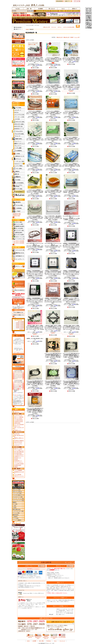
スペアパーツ (17, 445)
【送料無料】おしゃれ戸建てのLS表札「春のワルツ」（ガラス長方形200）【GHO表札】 (71, 59)
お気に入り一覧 (46, 27)
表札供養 (16, 459)
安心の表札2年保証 (18, 453)
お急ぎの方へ (17, 412)
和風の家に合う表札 (17, 215)
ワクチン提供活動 (18, 475)
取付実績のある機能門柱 (19, 441)
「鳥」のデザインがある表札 (19, 243)
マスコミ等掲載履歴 (18, 470)
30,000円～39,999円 (20, 324)
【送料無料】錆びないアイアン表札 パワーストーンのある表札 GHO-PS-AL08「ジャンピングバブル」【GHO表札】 (71, 328)
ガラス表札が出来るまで (19, 455)
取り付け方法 (17, 434)
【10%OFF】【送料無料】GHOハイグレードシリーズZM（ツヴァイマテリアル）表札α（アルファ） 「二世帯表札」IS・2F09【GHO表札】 (35, 273)
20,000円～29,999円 (20, 323)
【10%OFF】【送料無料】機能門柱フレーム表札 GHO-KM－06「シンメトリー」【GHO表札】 (71, 383)
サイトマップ (62, 641)
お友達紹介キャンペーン (19, 456)
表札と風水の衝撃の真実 (19, 452)
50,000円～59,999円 (20, 328)
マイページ (54, 27)
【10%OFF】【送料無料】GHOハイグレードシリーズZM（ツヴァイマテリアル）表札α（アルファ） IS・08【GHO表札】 (71, 273)
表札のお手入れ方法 (18, 442)
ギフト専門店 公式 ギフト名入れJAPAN (62, 636)
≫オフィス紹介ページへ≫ (18, 353)
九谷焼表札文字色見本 (19, 422)
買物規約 (16, 467)
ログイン (60, 27)
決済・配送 (41, 641)
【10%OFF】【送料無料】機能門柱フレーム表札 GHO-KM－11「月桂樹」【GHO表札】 (53, 383)
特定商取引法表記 (18, 465)
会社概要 (34, 641)
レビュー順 (77, 37)
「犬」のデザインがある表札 (19, 241)
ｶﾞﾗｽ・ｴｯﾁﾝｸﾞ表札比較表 (19, 425)
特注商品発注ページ (18, 461)
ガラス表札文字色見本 (19, 420)
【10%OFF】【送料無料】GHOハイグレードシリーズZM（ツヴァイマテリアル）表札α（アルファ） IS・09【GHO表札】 (53, 273)
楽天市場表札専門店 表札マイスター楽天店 (38, 637)
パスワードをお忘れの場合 (69, 27)
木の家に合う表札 (16, 216)
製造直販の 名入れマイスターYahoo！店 (46, 637)
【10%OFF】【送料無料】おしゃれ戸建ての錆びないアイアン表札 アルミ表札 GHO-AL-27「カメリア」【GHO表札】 (35, 60)
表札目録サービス (18, 458)
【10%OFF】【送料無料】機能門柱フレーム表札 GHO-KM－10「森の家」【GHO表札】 (35, 411)
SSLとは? (51, 614)
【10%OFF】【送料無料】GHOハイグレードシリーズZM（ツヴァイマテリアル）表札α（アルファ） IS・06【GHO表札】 (35, 301)
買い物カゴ (49, 641)
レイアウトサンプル (18, 416)
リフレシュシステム (18, 444)
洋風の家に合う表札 (17, 213)
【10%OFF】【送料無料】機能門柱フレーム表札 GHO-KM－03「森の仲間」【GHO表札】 (71, 356)
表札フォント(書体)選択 (19, 417)
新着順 (72, 37)
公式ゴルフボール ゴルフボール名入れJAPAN (54, 637)
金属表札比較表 (17, 423)
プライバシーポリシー (19, 462)
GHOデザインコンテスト (19, 476)
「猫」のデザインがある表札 (19, 242)
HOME (27, 29)
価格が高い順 (66, 37)
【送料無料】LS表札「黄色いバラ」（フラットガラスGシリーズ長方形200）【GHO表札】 (71, 86)
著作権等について (18, 430)
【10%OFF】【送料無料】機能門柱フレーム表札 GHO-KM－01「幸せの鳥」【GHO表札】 (53, 356)
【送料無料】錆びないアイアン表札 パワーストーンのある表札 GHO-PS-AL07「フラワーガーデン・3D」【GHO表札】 (35, 328)
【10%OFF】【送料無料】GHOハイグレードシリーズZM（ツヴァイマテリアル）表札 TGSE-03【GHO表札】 (53, 301)
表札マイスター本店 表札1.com (30, 636)
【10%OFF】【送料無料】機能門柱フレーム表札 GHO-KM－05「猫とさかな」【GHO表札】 (35, 383)
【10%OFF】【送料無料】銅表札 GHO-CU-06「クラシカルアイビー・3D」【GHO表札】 (53, 246)
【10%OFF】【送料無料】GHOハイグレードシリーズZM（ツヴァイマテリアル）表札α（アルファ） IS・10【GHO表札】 (71, 246)
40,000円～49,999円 (20, 326)
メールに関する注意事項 (19, 464)
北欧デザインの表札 (18, 449)
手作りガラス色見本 (18, 419)
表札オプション (17, 426)
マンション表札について (19, 450)
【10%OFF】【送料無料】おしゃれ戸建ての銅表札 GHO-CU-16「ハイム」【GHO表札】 (71, 218)
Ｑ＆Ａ (55, 641)
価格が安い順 (60, 37)
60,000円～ (22, 329)
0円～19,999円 (21, 321)
